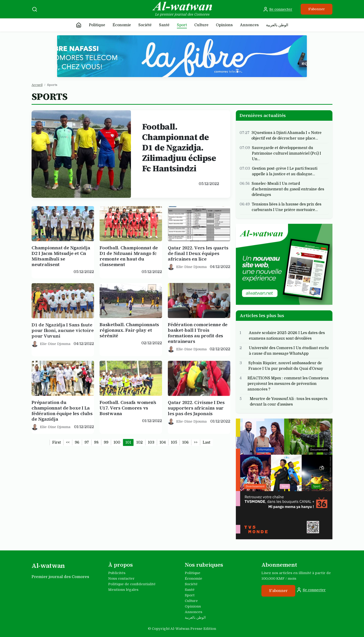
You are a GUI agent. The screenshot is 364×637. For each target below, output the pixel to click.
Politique (97, 25)
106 (185, 442)
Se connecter (278, 9)
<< (68, 442)
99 (106, 442)
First (57, 442)
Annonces (249, 25)
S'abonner (317, 9)
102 (140, 442)
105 (174, 442)
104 (163, 442)
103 (151, 442)
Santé (164, 25)
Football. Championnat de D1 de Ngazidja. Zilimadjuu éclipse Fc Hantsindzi (179, 148)
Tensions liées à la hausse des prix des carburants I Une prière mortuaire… (286, 207)
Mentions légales (123, 590)
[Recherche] (35, 9)
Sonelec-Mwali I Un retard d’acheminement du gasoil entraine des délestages (288, 189)
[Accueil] (79, 25)
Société (145, 25)
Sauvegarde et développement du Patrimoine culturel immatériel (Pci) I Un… (286, 153)
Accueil (37, 85)
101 (128, 442)
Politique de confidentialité (132, 584)
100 (117, 442)
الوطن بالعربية (277, 25)
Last (206, 442)
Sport (182, 25)
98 (96, 442)
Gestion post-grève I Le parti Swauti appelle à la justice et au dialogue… (285, 171)
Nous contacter (121, 578)
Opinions (224, 25)
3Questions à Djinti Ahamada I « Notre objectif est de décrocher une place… (286, 135)
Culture (201, 25)
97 (87, 442)
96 (77, 442)
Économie (122, 25)
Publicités (117, 573)
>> (196, 442)
